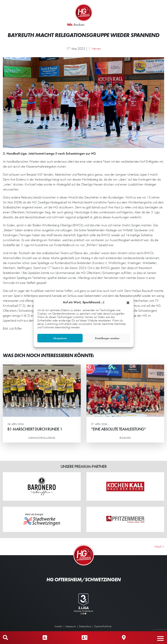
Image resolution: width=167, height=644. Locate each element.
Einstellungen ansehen (107, 338)
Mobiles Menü (162, 638)
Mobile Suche (5, 638)
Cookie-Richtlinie (103, 626)
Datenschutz (85, 626)
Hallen (124, 638)
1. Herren (95, 49)
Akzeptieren (60, 338)
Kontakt (58, 626)
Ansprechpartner (85, 638)
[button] (128, 302)
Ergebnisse (45, 638)
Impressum (71, 626)
